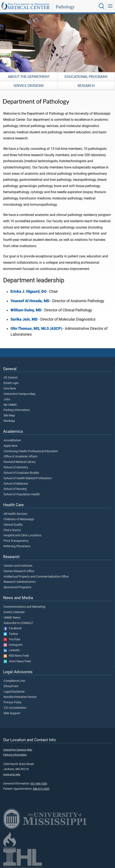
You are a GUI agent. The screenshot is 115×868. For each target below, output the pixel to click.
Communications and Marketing (24, 607)
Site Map (9, 416)
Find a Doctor (12, 530)
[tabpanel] (57, 43)
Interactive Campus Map (20, 394)
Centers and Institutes (18, 566)
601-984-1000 (39, 784)
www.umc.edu (12, 774)
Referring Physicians (17, 546)
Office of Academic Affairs (20, 457)
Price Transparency (16, 541)
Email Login (11, 383)
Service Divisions (29, 86)
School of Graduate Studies (21, 473)
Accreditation (12, 440)
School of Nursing (15, 489)
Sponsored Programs (17, 587)
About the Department (29, 77)
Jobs (7, 399)
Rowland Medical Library (20, 462)
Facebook (13, 628)
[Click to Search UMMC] (102, 6)
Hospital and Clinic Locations (22, 535)
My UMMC (10, 405)
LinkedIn (12, 650)
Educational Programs (86, 77)
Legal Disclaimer (14, 692)
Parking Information (17, 410)
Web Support (12, 713)
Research (86, 86)
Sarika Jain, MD (24, 319)
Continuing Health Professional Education (31, 451)
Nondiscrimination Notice (20, 697)
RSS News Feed (16, 656)
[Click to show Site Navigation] (110, 6)
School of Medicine (16, 484)
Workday (9, 421)
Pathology (65, 7)
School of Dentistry (16, 467)
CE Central (10, 378)
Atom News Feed (17, 661)
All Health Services (15, 514)
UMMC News (12, 618)
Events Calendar (14, 612)
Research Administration (20, 582)
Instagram (13, 645)
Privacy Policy (13, 702)
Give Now (10, 389)
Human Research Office (19, 571)
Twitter (11, 634)
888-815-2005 (41, 789)
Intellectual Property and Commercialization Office (36, 577)
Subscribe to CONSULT (18, 623)
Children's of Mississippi (19, 519)
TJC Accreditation (15, 708)
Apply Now (11, 446)
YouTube (12, 639)
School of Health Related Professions (28, 478)
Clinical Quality (13, 525)
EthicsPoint (11, 686)
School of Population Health (22, 494)
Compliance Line (14, 681)
